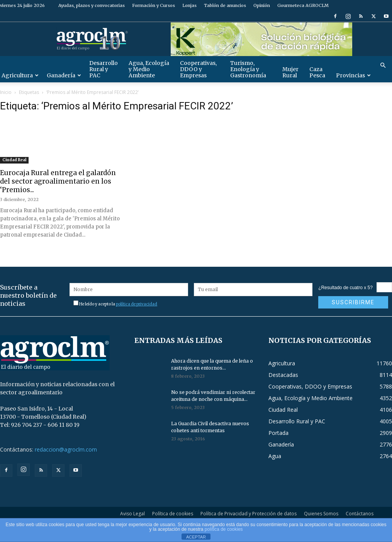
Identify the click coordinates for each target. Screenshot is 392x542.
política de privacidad (137, 304)
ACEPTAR (196, 537)
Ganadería (64, 75)
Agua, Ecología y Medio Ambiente (149, 69)
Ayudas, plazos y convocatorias (92, 5)
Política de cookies (173, 514)
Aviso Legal (132, 514)
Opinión (262, 5)
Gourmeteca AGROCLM (303, 5)
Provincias (353, 75)
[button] (383, 66)
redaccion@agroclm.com (66, 449)
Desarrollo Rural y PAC (104, 69)
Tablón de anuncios (225, 5)
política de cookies (224, 529)
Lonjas (189, 5)
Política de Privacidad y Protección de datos (249, 514)
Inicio (6, 92)
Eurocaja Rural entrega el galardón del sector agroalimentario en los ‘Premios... (58, 181)
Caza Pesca (317, 72)
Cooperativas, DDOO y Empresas (198, 69)
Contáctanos (360, 514)
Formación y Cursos (154, 5)
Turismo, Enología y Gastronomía (248, 69)
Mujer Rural (290, 72)
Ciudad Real (14, 160)
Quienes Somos (321, 514)
